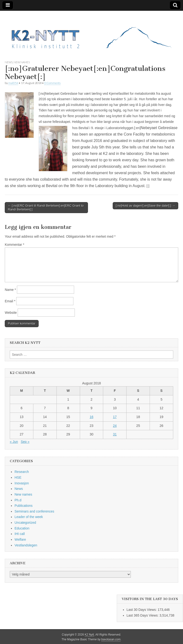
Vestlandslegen (26, 545)
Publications (24, 506)
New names (22, 62)
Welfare (20, 539)
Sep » (25, 442)
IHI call (20, 534)
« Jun (14, 442)
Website (11, 313)
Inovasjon (22, 483)
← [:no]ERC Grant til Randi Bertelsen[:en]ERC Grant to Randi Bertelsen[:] (46, 207)
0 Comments (52, 83)
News (9, 62)
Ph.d (18, 500)
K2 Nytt (89, 635)
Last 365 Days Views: (143, 615)
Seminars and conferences (34, 511)
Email (10, 301)
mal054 (13, 83)
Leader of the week (29, 517)
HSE (18, 477)
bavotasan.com (111, 639)
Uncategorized (25, 523)
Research (22, 472)
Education (22, 528)
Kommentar (15, 245)
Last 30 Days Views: (142, 610)
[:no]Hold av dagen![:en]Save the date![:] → (145, 206)
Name (10, 290)
